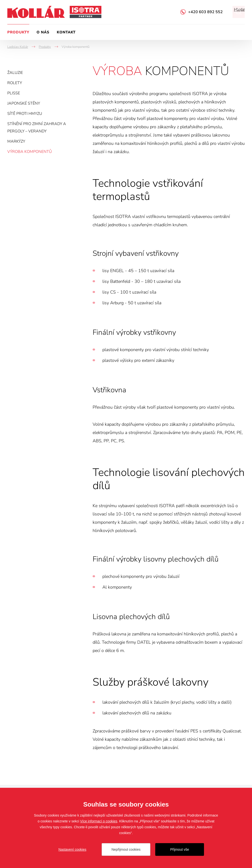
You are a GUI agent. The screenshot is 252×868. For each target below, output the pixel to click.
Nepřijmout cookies (126, 849)
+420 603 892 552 (205, 12)
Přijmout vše (179, 849)
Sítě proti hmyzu (25, 114)
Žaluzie (15, 73)
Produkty (18, 32)
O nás (43, 32)
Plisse (14, 93)
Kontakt (66, 32)
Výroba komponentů (30, 152)
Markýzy (16, 141)
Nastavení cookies (72, 849)
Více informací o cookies (99, 821)
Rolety (15, 83)
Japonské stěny (24, 103)
